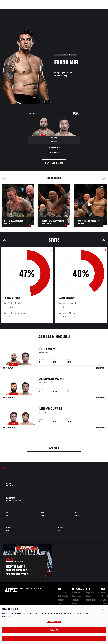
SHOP (91, 11)
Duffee (56, 409)
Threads (76, 600)
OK (54, 638)
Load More (54, 448)
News (43, 11)
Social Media (78, 589)
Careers (61, 600)
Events (8, 11)
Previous (4, 178)
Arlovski (47, 379)
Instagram (76, 596)
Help (88, 589)
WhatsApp (76, 604)
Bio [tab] (4, 469)
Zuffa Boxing (78, 12)
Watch (67, 11)
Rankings (20, 11)
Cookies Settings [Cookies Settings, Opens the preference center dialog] (54, 622)
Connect (55, 11)
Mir (56, 350)
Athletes (32, 11)
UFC (60, 589)
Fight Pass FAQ (93, 593)
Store (60, 604)
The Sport (62, 593)
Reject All (54, 630)
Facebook (76, 593)
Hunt (43, 350)
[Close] (103, 609)
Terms (103, 593)
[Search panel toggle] (99, 11)
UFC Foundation (65, 596)
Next (103, 178)
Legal (103, 589)
